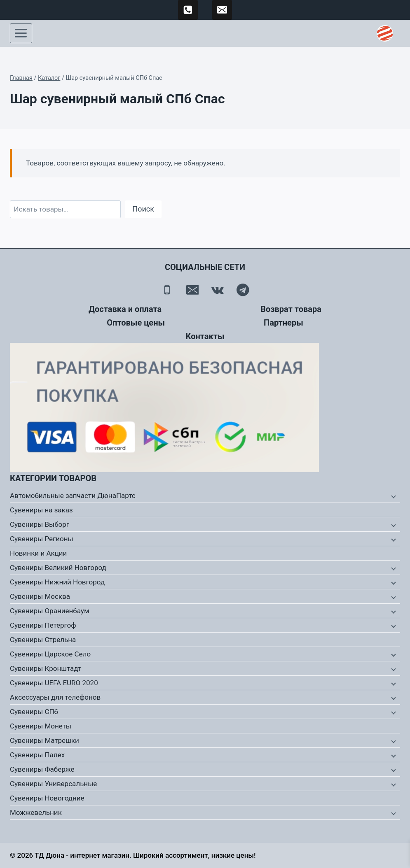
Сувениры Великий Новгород (58, 568)
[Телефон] (167, 290)
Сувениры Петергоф (43, 625)
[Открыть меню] (21, 33)
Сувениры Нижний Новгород (57, 582)
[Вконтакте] (218, 290)
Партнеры (283, 323)
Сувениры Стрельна (43, 640)
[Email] (192, 290)
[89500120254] (188, 10)
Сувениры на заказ (41, 510)
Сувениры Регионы (42, 539)
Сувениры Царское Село (50, 654)
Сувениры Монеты (41, 726)
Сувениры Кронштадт (46, 668)
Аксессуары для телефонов (55, 697)
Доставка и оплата (125, 309)
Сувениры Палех (37, 755)
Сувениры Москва (40, 596)
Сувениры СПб (34, 712)
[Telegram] (243, 290)
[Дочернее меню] (393, 496)
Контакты (205, 336)
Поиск (143, 209)
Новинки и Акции (38, 553)
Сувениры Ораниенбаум (50, 611)
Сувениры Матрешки (45, 740)
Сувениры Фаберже (42, 769)
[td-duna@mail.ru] (222, 10)
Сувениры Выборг (40, 524)
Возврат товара (291, 309)
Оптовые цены (136, 323)
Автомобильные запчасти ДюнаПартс (73, 496)
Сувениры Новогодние (47, 798)
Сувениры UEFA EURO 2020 (54, 683)
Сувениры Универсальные (53, 784)
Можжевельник (36, 812)
